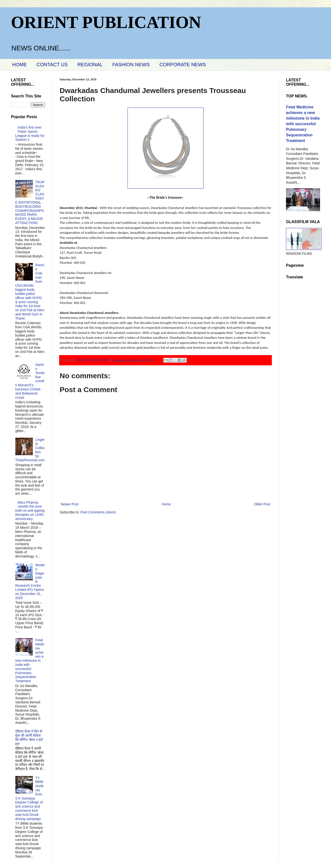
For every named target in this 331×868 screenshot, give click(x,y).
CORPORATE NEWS (183, 65)
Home (166, 504)
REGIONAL (90, 65)
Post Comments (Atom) (98, 512)
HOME (19, 65)
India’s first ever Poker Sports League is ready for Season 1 (30, 133)
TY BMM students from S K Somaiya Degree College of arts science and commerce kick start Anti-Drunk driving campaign (30, 798)
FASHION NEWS (131, 65)
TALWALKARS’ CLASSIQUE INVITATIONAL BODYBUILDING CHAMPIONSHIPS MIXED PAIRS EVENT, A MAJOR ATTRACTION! (30, 202)
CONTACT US (52, 65)
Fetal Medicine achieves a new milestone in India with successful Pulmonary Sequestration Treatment (30, 660)
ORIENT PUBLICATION (106, 22)
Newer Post (70, 504)
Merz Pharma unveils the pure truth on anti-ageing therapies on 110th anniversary (30, 511)
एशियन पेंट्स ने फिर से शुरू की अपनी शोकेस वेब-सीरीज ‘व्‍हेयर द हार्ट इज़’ (29, 737)
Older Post (262, 504)
